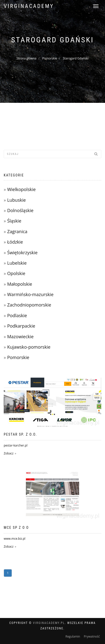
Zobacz (9, 453)
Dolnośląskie (20, 210)
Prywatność (92, 636)
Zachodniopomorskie (29, 305)
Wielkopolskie (21, 189)
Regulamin (73, 636)
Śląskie (14, 221)
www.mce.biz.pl (14, 539)
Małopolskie (20, 284)
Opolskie (16, 273)
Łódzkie (15, 242)
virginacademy (29, 6)
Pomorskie (50, 58)
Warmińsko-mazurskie (30, 294)
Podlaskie (17, 315)
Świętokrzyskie (22, 252)
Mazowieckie (20, 336)
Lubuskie (16, 200)
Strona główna (26, 58)
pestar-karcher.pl (16, 445)
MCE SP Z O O (16, 528)
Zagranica (17, 231)
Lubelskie (17, 263)
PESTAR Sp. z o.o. (20, 434)
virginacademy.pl (49, 623)
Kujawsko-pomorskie (29, 347)
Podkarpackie (21, 326)
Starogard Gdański (76, 58)
